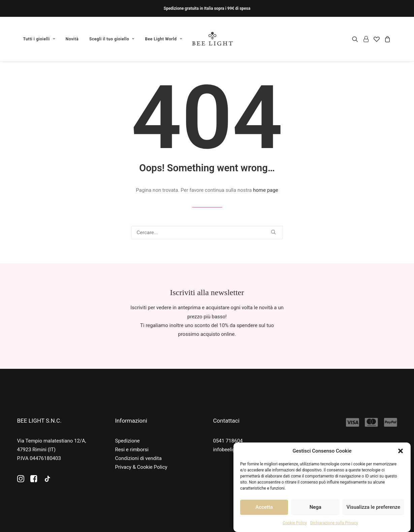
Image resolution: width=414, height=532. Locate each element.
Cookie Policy (295, 523)
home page (266, 190)
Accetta (264, 507)
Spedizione (128, 441)
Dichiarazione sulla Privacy (334, 523)
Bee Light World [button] (164, 39)
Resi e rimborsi (132, 450)
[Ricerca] (207, 233)
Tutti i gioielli (39, 39)
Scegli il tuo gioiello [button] (112, 39)
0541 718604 (228, 441)
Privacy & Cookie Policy (141, 467)
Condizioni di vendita (138, 458)
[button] (401, 451)
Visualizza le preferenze (373, 507)
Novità (72, 39)
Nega (315, 507)
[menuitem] (42, 39)
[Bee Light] (212, 39)
